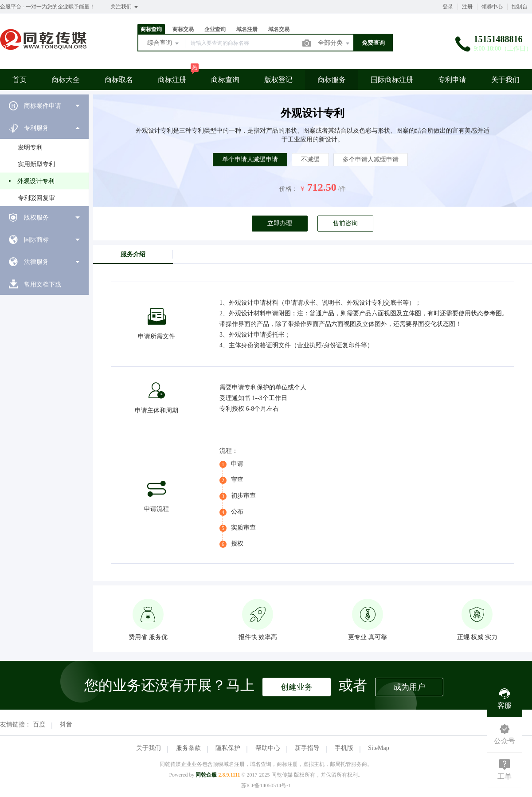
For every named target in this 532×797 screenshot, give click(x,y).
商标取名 (119, 80)
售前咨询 (345, 223)
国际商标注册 (392, 80)
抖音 (66, 724)
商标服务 (332, 80)
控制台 (520, 7)
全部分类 (334, 43)
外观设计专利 (36, 181)
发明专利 (30, 147)
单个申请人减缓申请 (250, 159)
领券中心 (492, 7)
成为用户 (409, 687)
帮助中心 (268, 748)
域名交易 (279, 29)
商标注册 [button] (172, 80)
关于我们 (505, 80)
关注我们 (125, 7)
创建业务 (297, 687)
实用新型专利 (36, 164)
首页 (20, 80)
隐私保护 (228, 748)
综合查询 (164, 43)
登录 (448, 7)
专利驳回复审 (36, 198)
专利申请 (452, 80)
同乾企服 (206, 775)
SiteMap (378, 748)
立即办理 (280, 223)
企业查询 (215, 29)
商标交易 (183, 29)
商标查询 (151, 29)
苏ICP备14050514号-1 (266, 785)
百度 (39, 724)
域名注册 (247, 29)
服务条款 (188, 748)
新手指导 (307, 748)
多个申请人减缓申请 (371, 159)
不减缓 (310, 159)
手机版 (344, 748)
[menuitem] (44, 106)
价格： (289, 189)
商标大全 (66, 80)
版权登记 (278, 80)
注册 (467, 7)
